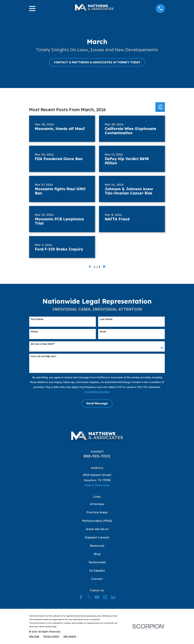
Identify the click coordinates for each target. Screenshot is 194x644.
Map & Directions (97, 485)
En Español (97, 570)
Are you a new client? (43, 344)
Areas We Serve (97, 529)
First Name (37, 319)
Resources (97, 546)
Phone (34, 332)
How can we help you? (44, 356)
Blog (97, 554)
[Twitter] (89, 597)
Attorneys (97, 504)
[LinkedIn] (113, 597)
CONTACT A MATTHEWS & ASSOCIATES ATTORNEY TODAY (97, 62)
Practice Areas (97, 512)
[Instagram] (105, 597)
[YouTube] (97, 597)
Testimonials (97, 562)
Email (103, 332)
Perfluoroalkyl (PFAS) (97, 521)
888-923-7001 (97, 456)
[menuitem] (34, 636)
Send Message (97, 403)
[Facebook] (81, 597)
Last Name (106, 319)
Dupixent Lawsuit (97, 537)
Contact (97, 579)
